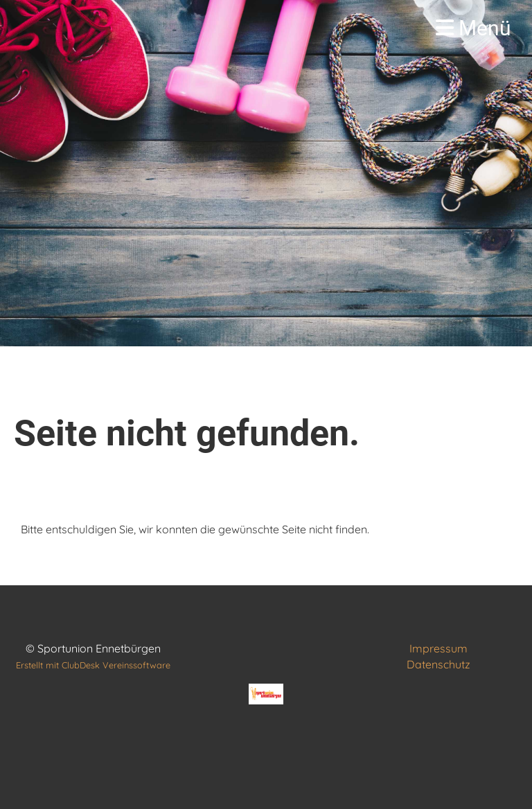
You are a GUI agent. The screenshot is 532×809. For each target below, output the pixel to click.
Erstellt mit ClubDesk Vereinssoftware (93, 665)
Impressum (438, 648)
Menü (473, 28)
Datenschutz (438, 664)
